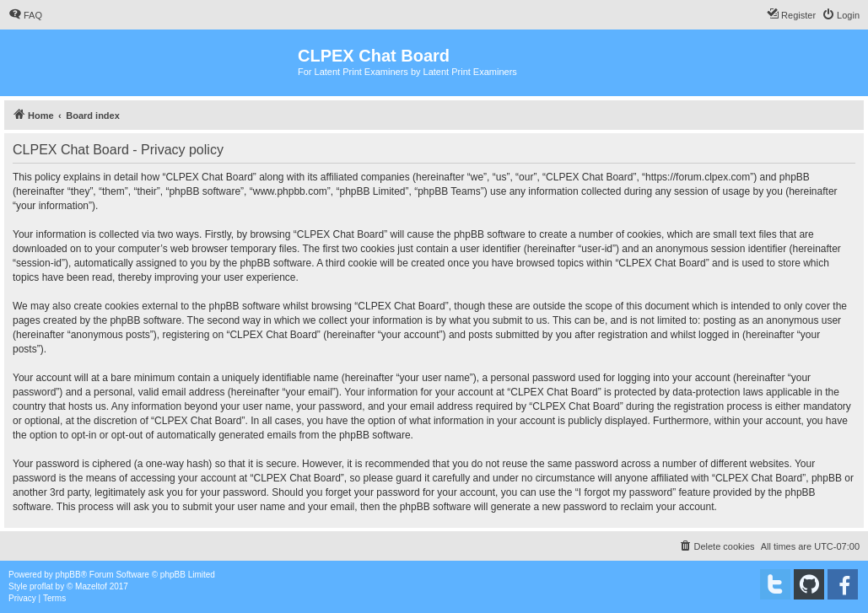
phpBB (68, 575)
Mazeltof (91, 586)
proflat (41, 586)
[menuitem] (25, 15)
